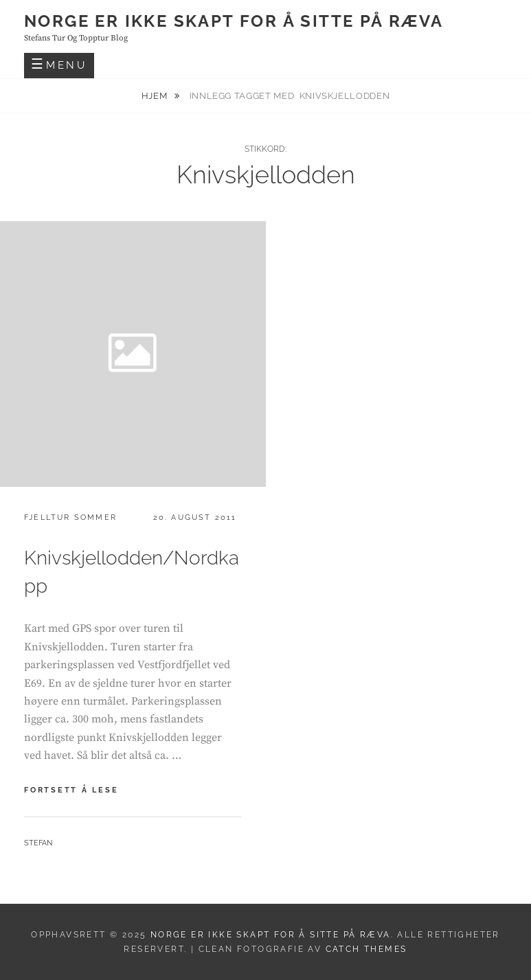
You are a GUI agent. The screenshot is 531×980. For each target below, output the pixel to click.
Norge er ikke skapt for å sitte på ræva (234, 21)
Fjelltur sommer (70, 517)
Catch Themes (366, 949)
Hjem (156, 96)
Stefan (38, 843)
